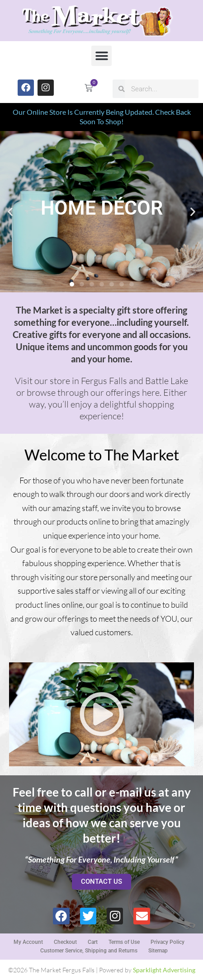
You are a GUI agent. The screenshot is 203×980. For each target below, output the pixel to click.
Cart (93, 942)
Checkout (65, 942)
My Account (28, 942)
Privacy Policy (168, 942)
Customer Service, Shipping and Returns (89, 951)
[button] (101, 56)
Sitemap (158, 951)
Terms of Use (124, 942)
